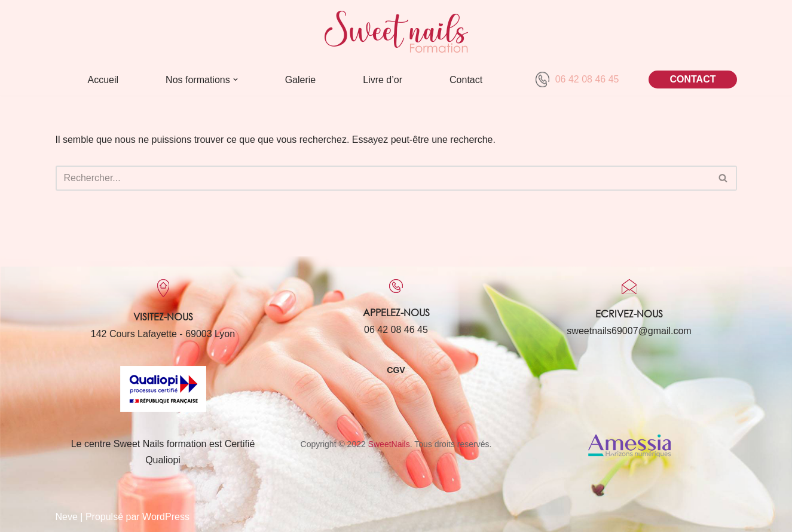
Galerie (301, 80)
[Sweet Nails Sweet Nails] (396, 32)
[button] (236, 80)
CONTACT (692, 79)
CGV (396, 370)
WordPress (166, 517)
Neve (67, 517)
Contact (466, 80)
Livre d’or (383, 80)
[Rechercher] (383, 178)
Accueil (103, 80)
